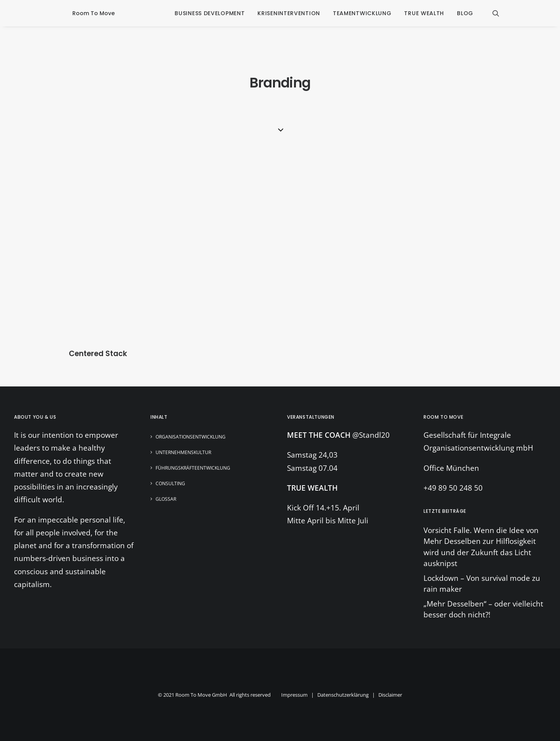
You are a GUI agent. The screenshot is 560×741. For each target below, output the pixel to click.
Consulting (170, 483)
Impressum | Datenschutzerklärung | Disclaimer (342, 695)
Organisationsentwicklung (191, 437)
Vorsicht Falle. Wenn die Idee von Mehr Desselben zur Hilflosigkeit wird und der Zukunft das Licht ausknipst (481, 547)
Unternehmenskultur (183, 452)
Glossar (166, 499)
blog (465, 13)
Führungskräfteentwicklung (193, 468)
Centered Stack (98, 354)
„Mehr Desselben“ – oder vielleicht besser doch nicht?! (483, 609)
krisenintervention (289, 13)
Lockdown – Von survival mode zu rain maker (482, 584)
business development (210, 13)
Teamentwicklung (362, 13)
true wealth (424, 13)
